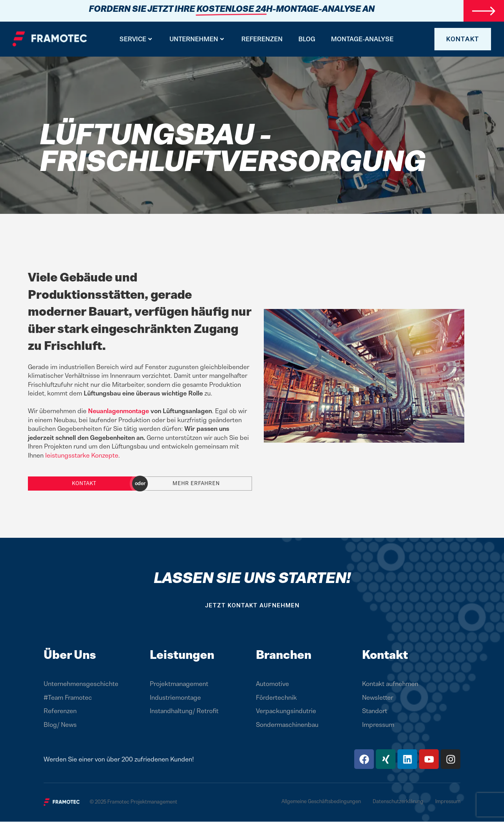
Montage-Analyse (362, 39)
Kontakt (84, 484)
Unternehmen (197, 39)
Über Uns (70, 655)
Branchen (284, 655)
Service (136, 39)
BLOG (307, 39)
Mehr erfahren (196, 484)
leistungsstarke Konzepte (82, 456)
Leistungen (182, 655)
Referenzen (262, 39)
